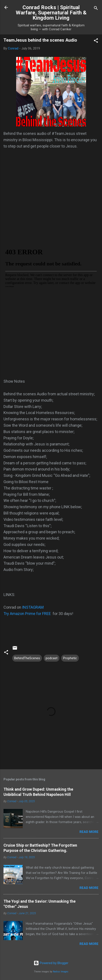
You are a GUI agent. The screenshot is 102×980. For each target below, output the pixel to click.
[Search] (96, 9)
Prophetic (70, 658)
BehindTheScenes (27, 658)
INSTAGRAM (33, 607)
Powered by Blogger (51, 963)
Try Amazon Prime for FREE (27, 614)
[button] (96, 41)
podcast (52, 658)
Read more (89, 832)
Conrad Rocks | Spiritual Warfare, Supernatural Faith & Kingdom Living (51, 13)
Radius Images (61, 972)
